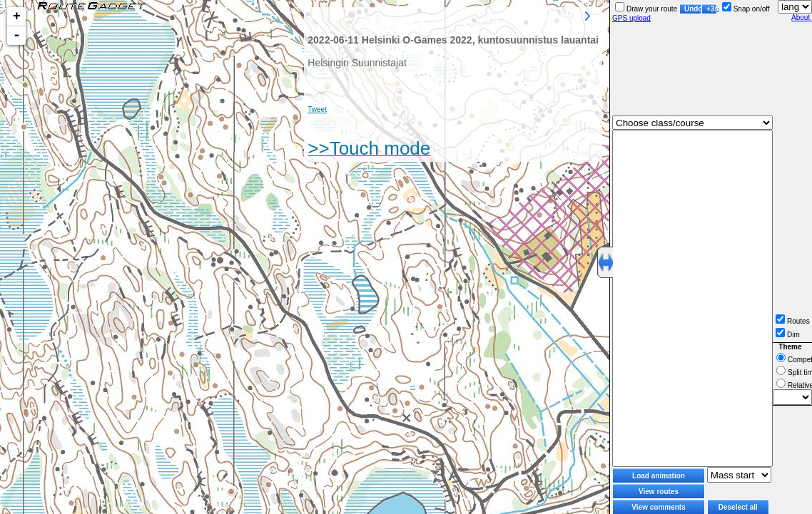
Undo (693, 9)
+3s (712, 9)
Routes (793, 321)
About (802, 17)
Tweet (317, 109)
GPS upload (631, 18)
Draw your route (646, 9)
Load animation (659, 476)
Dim (788, 335)
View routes (659, 492)
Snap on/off (746, 9)
